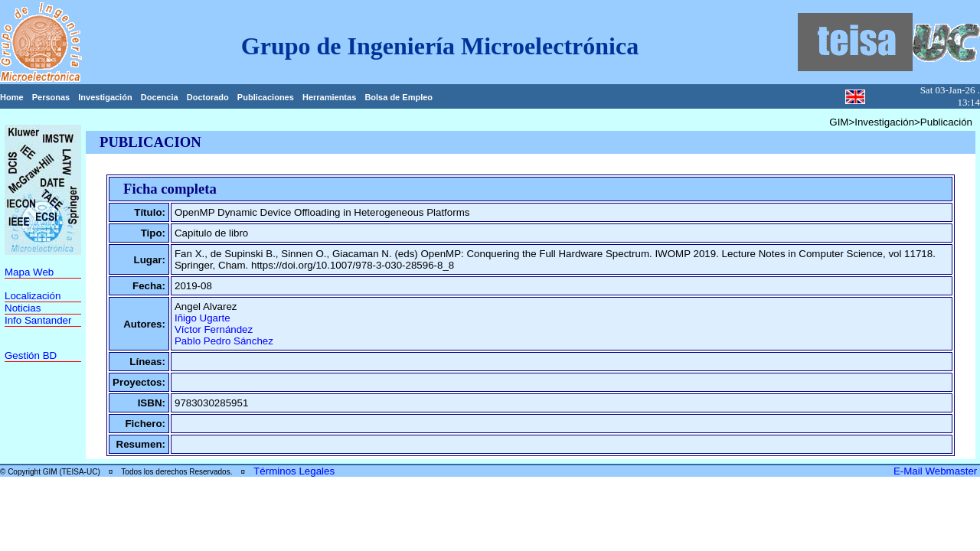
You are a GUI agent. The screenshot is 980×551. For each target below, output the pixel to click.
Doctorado (208, 97)
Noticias (23, 308)
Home (12, 97)
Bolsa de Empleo (399, 97)
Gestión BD (31, 355)
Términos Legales (294, 471)
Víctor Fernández (214, 329)
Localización (33, 296)
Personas (51, 97)
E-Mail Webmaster (937, 471)
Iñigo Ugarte (203, 318)
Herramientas (329, 97)
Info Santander (38, 320)
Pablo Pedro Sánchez (224, 341)
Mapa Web (29, 272)
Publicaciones (266, 97)
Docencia (160, 97)
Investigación (105, 97)
